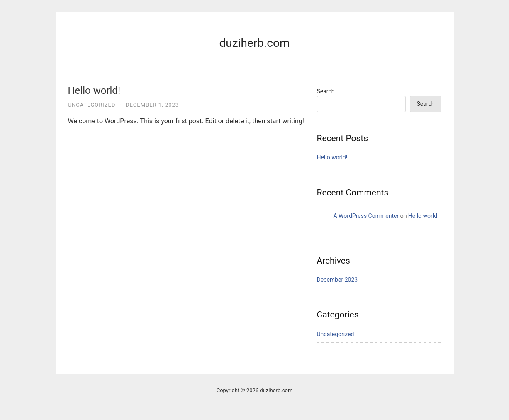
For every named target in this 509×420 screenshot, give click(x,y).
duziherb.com (255, 43)
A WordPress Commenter (366, 216)
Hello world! (94, 90)
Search (326, 91)
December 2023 (337, 280)
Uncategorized (92, 105)
